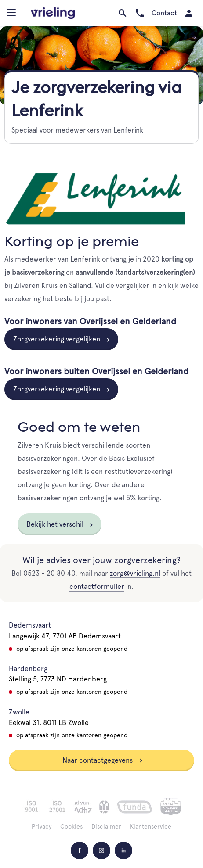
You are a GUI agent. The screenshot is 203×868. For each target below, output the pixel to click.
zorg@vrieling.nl (135, 573)
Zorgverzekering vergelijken (57, 339)
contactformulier (97, 586)
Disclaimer (106, 826)
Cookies (71, 826)
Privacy (42, 826)
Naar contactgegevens (103, 760)
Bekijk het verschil (55, 524)
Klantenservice (151, 826)
